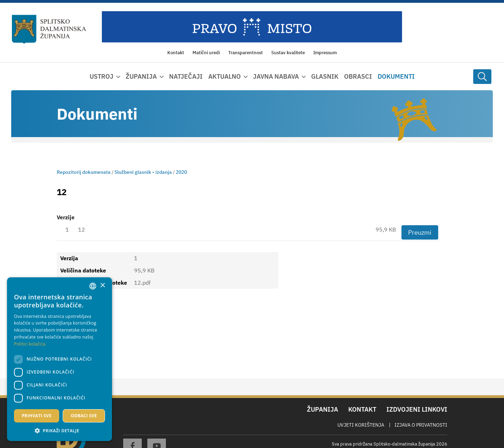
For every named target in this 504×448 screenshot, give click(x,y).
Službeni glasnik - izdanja (143, 172)
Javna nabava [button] (276, 76)
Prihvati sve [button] (37, 416)
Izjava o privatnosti (421, 425)
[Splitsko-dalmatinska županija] (49, 29)
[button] (59, 431)
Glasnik (325, 76)
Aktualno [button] (225, 76)
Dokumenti (396, 76)
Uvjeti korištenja (361, 425)
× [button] (102, 286)
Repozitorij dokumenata (84, 172)
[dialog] (59, 359)
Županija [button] (141, 76)
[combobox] (93, 286)
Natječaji (186, 76)
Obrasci (358, 76)
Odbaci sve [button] (84, 416)
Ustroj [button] (101, 76)
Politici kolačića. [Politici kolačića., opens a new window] (30, 344)
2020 (181, 172)
